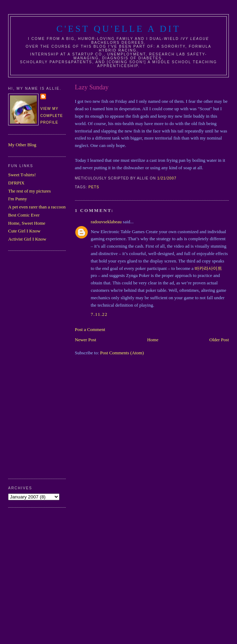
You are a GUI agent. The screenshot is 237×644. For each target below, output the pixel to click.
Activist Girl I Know (27, 239)
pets (94, 187)
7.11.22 (99, 314)
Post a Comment (90, 329)
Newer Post (86, 340)
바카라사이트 (208, 268)
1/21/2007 (167, 178)
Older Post (219, 340)
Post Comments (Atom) (122, 353)
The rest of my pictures (30, 191)
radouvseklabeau (106, 222)
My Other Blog (22, 145)
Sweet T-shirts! (22, 175)
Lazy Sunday (92, 87)
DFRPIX (16, 183)
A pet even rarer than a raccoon (37, 207)
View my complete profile (52, 116)
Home (153, 340)
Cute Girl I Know (24, 231)
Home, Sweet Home (27, 223)
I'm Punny (18, 199)
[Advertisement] (36, 364)
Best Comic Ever (24, 215)
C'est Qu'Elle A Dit (118, 29)
